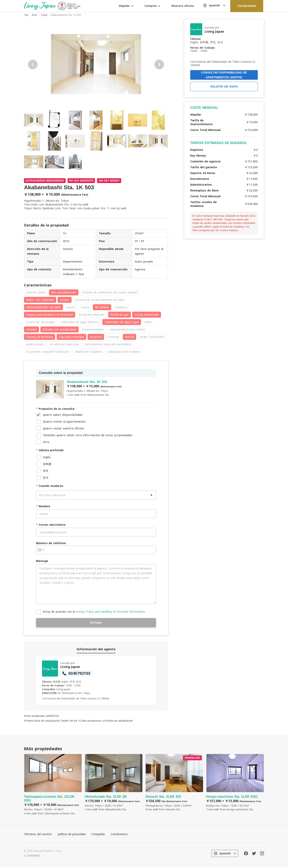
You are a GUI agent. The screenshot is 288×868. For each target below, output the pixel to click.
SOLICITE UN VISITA (224, 87)
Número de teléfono (51, 543)
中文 (46, 471)
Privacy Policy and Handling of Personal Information (110, 612)
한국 (46, 478)
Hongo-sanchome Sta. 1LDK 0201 (235, 783)
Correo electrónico (51, 525)
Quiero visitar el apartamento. (64, 421)
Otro (46, 442)
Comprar (152, 6)
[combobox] (41, 550)
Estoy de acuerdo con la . (94, 612)
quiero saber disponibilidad (62, 415)
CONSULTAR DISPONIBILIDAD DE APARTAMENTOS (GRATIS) (224, 75)
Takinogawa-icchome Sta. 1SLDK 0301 (53, 785)
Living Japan (70, 667)
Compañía (98, 835)
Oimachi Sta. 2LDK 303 (174, 783)
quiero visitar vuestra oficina (63, 428)
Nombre (43, 506)
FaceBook (246, 854)
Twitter (254, 854)
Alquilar (126, 6)
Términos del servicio (38, 835)
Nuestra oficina (183, 6)
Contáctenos (247, 6)
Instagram (262, 854)
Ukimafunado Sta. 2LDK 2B (114, 783)
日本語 (47, 464)
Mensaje (42, 561)
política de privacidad (72, 835)
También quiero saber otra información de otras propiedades (87, 435)
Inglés (47, 457)
